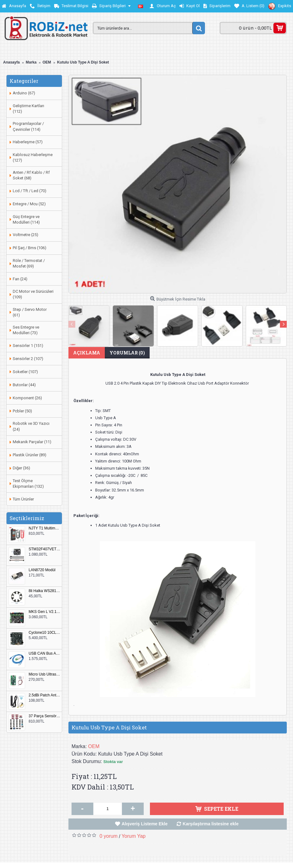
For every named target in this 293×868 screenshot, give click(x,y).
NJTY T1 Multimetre (44, 528)
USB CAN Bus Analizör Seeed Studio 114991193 (44, 654)
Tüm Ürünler (23, 499)
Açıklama (87, 353)
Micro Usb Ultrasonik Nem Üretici (44, 674)
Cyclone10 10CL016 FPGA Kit (44, 633)
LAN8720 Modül (42, 570)
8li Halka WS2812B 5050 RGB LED (44, 591)
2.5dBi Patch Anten (44, 695)
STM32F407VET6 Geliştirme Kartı (44, 549)
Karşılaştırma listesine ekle (211, 824)
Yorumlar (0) (127, 353)
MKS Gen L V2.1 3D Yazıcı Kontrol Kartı (44, 612)
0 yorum (109, 836)
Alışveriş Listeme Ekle (145, 824)
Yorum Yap (134, 836)
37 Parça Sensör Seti (44, 716)
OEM (94, 746)
